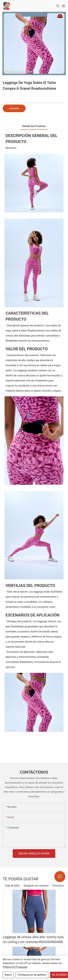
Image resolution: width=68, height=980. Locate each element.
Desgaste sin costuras (36, 886)
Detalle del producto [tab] (34, 126)
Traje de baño (12, 886)
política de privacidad (15, 967)
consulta (14, 108)
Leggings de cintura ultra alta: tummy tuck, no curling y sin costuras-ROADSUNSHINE (34, 939)
